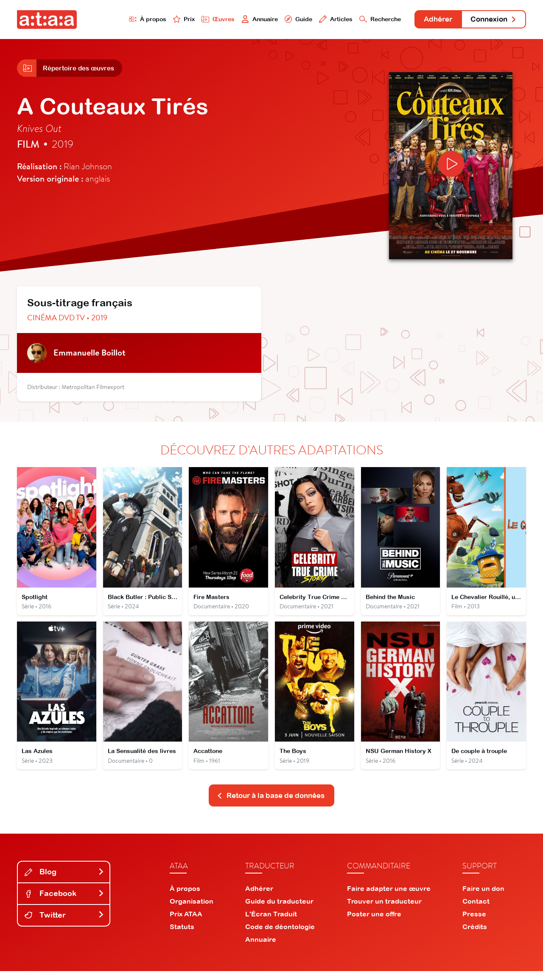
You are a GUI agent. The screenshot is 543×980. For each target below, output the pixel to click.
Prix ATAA (186, 923)
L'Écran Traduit (271, 923)
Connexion (491, 20)
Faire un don (483, 897)
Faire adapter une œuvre (389, 897)
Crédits (475, 935)
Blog (64, 881)
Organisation (192, 910)
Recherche (367, 20)
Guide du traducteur (279, 910)
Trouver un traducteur (384, 910)
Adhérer (430, 20)
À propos (119, 20)
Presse (474, 923)
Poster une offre (374, 923)
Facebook (64, 902)
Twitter (64, 924)
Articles (319, 20)
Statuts (182, 935)
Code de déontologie (280, 935)
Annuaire (238, 20)
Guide (280, 20)
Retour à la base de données (271, 804)
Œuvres (194, 20)
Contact (476, 910)
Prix (158, 20)
